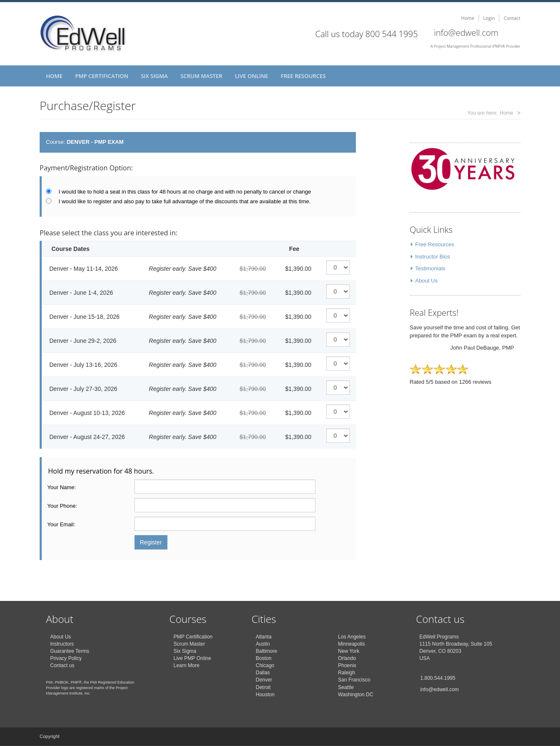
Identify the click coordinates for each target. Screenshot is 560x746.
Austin (263, 644)
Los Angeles (352, 637)
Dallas (263, 673)
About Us (427, 281)
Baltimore (267, 651)
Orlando (347, 658)
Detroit (263, 687)
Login (489, 18)
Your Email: (61, 524)
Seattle (346, 687)
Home (468, 18)
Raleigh (347, 673)
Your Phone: (62, 506)
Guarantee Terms (70, 651)
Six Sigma (154, 76)
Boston (264, 658)
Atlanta (264, 637)
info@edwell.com (466, 33)
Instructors (62, 644)
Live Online (252, 76)
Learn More (187, 665)
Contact (512, 18)
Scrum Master (201, 76)
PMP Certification (102, 76)
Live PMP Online (192, 658)
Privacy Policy (66, 658)
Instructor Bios (433, 257)
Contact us (62, 665)
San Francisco (354, 680)
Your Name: (62, 487)
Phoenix (347, 665)
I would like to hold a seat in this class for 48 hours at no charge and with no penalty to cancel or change (185, 192)
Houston (265, 695)
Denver (264, 680)
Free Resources (303, 76)
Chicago (265, 665)
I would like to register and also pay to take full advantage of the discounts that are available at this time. (185, 201)
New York (349, 651)
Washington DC (356, 695)
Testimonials (431, 268)
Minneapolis (352, 644)
